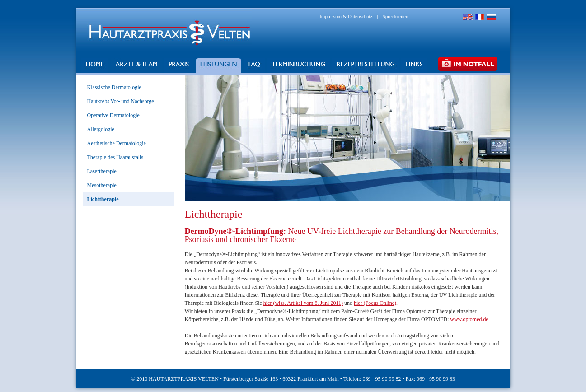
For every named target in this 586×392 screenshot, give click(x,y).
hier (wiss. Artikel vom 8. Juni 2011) (303, 303)
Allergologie (101, 129)
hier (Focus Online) (375, 303)
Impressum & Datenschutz (346, 16)
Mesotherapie (102, 185)
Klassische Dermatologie (114, 87)
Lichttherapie (103, 199)
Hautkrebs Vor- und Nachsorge (121, 101)
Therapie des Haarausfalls (115, 157)
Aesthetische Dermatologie (117, 143)
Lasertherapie (102, 171)
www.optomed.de (469, 319)
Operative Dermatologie (113, 115)
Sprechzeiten (396, 16)
